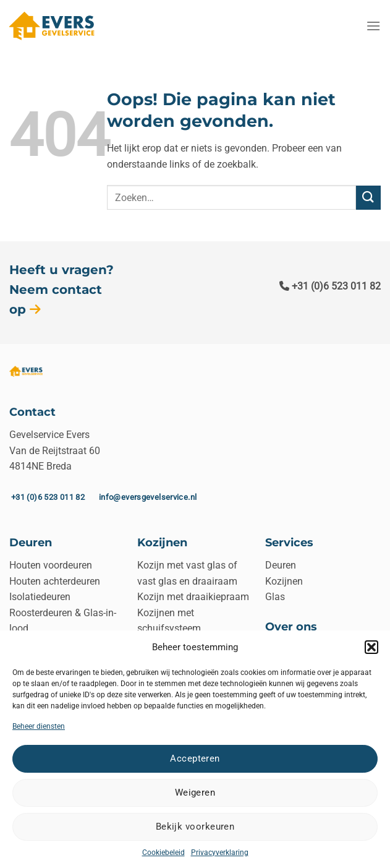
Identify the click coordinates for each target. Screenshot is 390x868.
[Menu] (373, 26)
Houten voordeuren (51, 565)
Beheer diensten (39, 726)
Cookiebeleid (163, 853)
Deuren (281, 565)
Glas (275, 597)
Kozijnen (284, 581)
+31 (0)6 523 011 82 (330, 286)
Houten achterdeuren (55, 581)
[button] (371, 647)
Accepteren (195, 758)
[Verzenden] (368, 198)
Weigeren (195, 793)
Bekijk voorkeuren (195, 827)
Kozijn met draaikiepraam (193, 597)
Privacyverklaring (220, 853)
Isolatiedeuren (40, 597)
